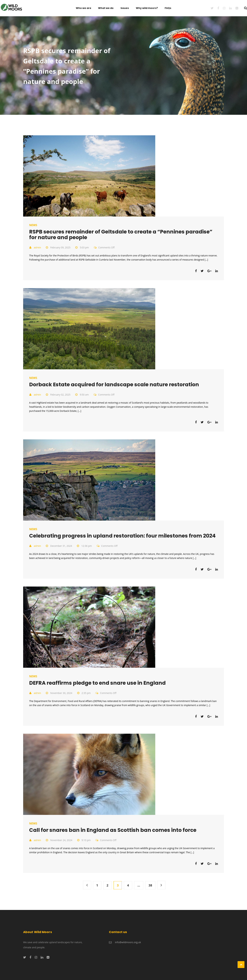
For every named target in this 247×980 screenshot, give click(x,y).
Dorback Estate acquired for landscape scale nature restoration (114, 385)
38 (150, 885)
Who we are (84, 8)
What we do (106, 8)
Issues (125, 8)
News (33, 225)
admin (37, 247)
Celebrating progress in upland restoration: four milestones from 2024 (122, 536)
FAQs (168, 8)
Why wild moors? (147, 8)
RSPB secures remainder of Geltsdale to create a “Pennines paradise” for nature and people (121, 235)
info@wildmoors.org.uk (128, 942)
